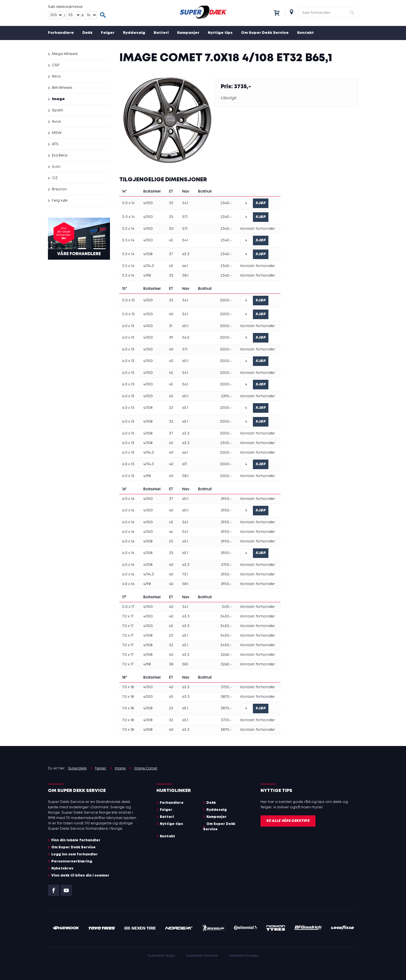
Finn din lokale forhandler (76, 840)
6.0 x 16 (128, 499)
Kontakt (305, 33)
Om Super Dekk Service (265, 33)
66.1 (185, 266)
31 (171, 326)
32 (171, 422)
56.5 (186, 338)
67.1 (185, 464)
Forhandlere (61, 33)
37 (171, 254)
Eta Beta (60, 155)
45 (171, 240)
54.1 (185, 203)
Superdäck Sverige (244, 956)
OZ (55, 178)
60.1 (185, 326)
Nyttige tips (220, 33)
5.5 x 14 (128, 229)
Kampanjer (188, 33)
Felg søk (60, 201)
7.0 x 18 (128, 687)
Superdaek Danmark (202, 956)
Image (58, 99)
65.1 (185, 408)
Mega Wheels (65, 54)
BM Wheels (62, 88)
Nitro (56, 77)
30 (171, 229)
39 (171, 338)
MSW (57, 133)
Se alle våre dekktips (288, 821)
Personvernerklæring (72, 861)
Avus (56, 122)
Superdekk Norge (161, 956)
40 (171, 314)
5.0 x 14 (128, 203)
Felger (108, 33)
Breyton (59, 189)
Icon (56, 167)
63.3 (186, 254)
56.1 (185, 384)
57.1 (185, 217)
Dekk (87, 33)
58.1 (185, 276)
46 (171, 532)
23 (171, 408)
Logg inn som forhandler (75, 854)
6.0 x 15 (128, 326)
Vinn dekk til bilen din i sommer (80, 876)
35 (171, 203)
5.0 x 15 (128, 300)
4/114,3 (149, 266)
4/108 (148, 254)
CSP (56, 65)
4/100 (148, 203)
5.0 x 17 (128, 607)
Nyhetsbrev (62, 868)
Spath (58, 110)
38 (171, 664)
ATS (55, 144)
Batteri (161, 33)
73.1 (185, 574)
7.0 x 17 (128, 616)
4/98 (147, 276)
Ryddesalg (134, 33)
